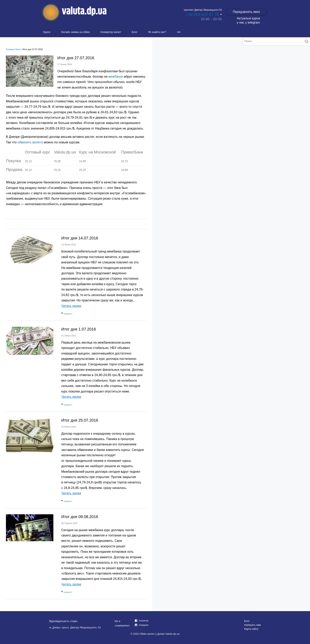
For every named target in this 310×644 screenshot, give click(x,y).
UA (179, 32)
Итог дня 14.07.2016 (80, 238)
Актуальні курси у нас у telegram (248, 20)
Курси (47, 32)
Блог (135, 32)
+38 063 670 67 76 (202, 14)
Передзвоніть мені (246, 12)
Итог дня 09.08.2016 (80, 517)
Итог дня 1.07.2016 (79, 329)
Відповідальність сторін (63, 621)
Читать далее (71, 306)
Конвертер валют (111, 32)
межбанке (116, 77)
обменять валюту (30, 142)
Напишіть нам (252, 625)
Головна (10, 49)
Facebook (144, 621)
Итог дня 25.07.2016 (80, 420)
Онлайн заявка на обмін (75, 32)
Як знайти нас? (157, 32)
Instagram (144, 625)
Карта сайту (251, 629)
